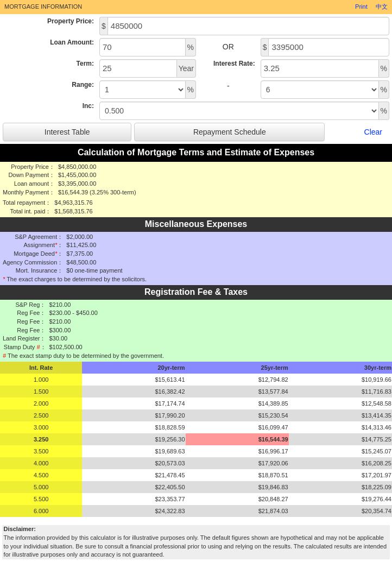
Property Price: (71, 21)
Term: (85, 64)
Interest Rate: (234, 64)
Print (361, 7)
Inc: (88, 106)
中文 (382, 7)
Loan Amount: (72, 42)
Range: (83, 85)
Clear (373, 132)
